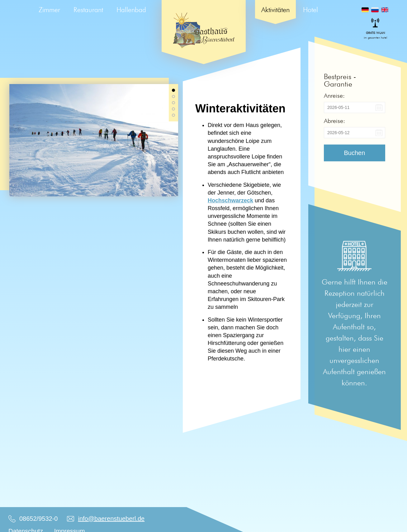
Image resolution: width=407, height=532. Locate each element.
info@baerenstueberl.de (111, 519)
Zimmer (49, 10)
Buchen (355, 153)
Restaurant (88, 10)
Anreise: (334, 96)
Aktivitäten (275, 10)
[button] (173, 90)
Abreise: (334, 121)
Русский (375, 10)
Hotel (310, 10)
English (385, 10)
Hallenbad (131, 10)
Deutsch (365, 10)
